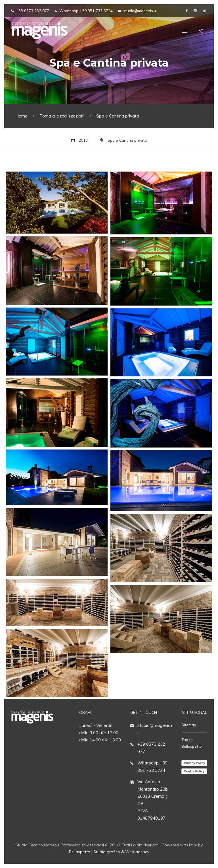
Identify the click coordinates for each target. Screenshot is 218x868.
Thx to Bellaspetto (192, 743)
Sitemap (189, 725)
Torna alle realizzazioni (62, 116)
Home (21, 116)
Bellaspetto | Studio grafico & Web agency (109, 852)
